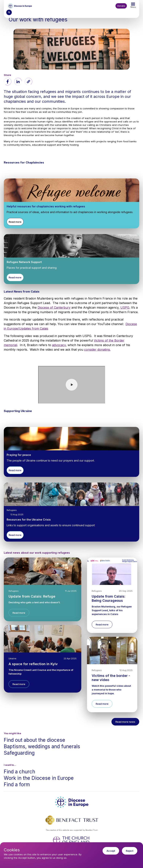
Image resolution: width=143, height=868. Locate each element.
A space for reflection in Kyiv (33, 664)
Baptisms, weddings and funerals (42, 746)
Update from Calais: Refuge (32, 596)
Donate (121, 6)
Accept (111, 851)
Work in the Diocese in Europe (39, 778)
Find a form (17, 784)
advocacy (59, 345)
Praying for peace (19, 455)
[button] (28, 82)
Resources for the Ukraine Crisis (29, 520)
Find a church (19, 772)
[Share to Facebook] (8, 82)
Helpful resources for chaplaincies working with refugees (46, 206)
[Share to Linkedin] (18, 82)
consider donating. (97, 350)
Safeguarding (19, 753)
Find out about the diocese (34, 740)
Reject (130, 851)
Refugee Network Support (24, 262)
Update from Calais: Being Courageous (109, 598)
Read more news (125, 722)
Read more (15, 222)
